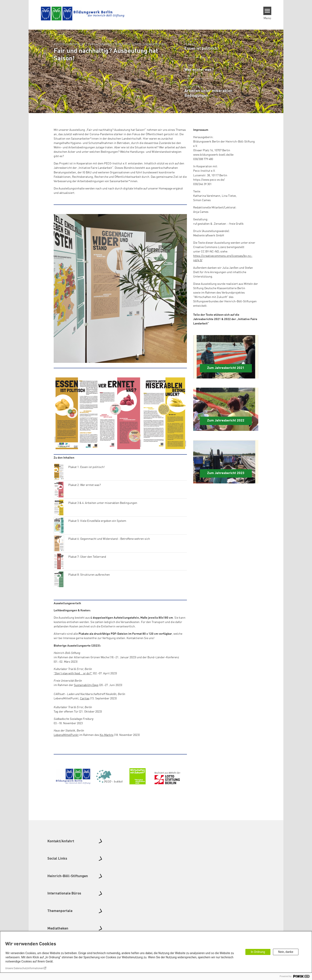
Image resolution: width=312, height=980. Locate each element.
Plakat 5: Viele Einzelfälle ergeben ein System (97, 521)
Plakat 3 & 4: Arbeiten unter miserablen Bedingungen (103, 503)
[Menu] (267, 11)
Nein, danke (286, 952)
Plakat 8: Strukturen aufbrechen (89, 575)
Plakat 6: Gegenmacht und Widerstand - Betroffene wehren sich (109, 539)
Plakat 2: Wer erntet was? (85, 485)
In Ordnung (258, 952)
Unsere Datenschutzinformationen (24, 968)
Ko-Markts (107, 735)
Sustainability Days (86, 685)
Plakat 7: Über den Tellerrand (87, 557)
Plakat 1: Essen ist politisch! (86, 467)
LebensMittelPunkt (66, 735)
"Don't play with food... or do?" (73, 674)
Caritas (85, 699)
